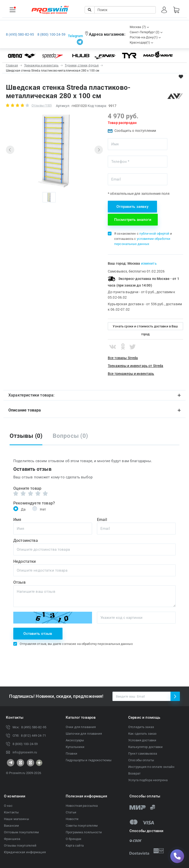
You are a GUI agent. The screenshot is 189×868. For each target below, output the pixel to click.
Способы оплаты (141, 760)
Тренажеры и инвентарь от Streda (135, 366)
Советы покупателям (82, 826)
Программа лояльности (84, 832)
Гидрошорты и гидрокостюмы (89, 760)
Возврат (134, 773)
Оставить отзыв (38, 634)
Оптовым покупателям (21, 832)
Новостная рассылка (82, 806)
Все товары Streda (123, 358)
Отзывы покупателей (20, 845)
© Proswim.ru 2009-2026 (24, 773)
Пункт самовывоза (143, 754)
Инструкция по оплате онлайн (151, 767)
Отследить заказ (141, 727)
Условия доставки (142, 740)
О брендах (73, 839)
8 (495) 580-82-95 (20, 34)
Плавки (71, 754)
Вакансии (11, 826)
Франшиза (12, 839)
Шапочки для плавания (84, 734)
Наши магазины (16, 819)
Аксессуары (75, 740)
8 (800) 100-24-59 (51, 34)
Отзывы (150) (42, 105)
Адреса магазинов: (107, 34)
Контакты (11, 812)
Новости (72, 819)
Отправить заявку (132, 207)
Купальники (75, 747)
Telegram (75, 36)
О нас (8, 806)
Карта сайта (75, 845)
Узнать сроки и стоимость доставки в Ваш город (145, 327)
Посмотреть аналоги (133, 220)
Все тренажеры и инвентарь (131, 374)
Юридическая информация (25, 852)
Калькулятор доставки (146, 747)
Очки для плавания (81, 727)
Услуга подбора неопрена (148, 780)
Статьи (71, 812)
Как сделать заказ (142, 734)
